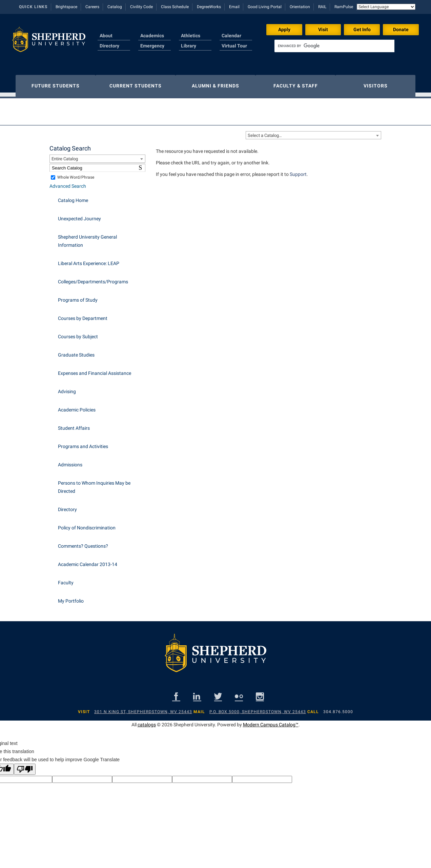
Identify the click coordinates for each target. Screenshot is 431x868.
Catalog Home (73, 197)
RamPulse (344, 7)
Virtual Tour (234, 46)
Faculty (66, 579)
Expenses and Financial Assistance (95, 370)
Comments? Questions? (83, 543)
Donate (401, 29)
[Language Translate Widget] (386, 7)
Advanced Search (68, 183)
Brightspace (66, 7)
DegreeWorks (209, 7)
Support (298, 171)
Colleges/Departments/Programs (93, 278)
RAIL (322, 7)
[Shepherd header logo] (49, 42)
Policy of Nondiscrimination (87, 524)
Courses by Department (83, 315)
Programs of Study (78, 297)
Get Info (362, 29)
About (106, 36)
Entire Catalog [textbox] (65, 155)
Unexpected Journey (79, 215)
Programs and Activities (83, 443)
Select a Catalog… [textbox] (265, 132)
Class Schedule (175, 7)
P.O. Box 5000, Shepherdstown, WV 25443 (258, 708)
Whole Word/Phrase (76, 174)
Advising (67, 388)
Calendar (231, 36)
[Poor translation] (25, 766)
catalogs (147, 721)
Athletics (191, 36)
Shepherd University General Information (87, 238)
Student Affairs (74, 425)
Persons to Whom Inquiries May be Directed (94, 484)
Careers (92, 7)
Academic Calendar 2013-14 (88, 561)
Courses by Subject (78, 333)
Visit (323, 29)
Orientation (300, 7)
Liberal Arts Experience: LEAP (89, 260)
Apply (284, 29)
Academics (152, 36)
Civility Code (141, 7)
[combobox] (313, 132)
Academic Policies (77, 406)
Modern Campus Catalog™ (271, 721)
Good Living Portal (265, 7)
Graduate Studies (76, 351)
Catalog (115, 7)
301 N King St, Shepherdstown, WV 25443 (143, 708)
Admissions (70, 461)
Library (189, 46)
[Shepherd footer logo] (215, 655)
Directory (109, 46)
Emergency (152, 46)
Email (234, 7)
